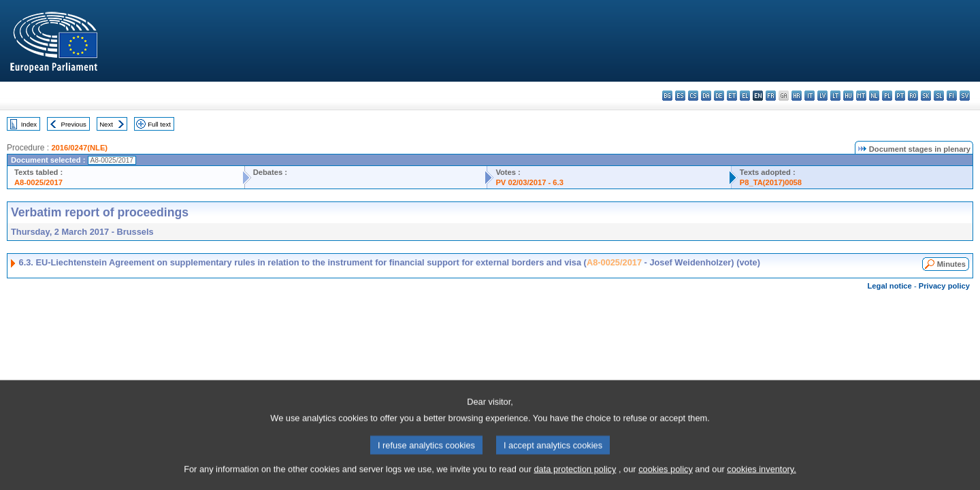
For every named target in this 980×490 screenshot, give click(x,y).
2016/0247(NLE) (79, 148)
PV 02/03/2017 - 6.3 (529, 182)
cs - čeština (693, 96)
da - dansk (706, 96)
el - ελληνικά (745, 96)
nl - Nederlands (874, 96)
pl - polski (887, 96)
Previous (74, 124)
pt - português (900, 96)
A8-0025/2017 (38, 182)
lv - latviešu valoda (822, 96)
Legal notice (890, 286)
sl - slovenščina (939, 96)
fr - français (771, 96)
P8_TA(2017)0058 (771, 182)
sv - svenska (965, 96)
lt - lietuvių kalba (835, 96)
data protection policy (575, 478)
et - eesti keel (732, 96)
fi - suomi (952, 96)
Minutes (951, 264)
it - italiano (810, 96)
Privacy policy (944, 286)
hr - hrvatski (797, 96)
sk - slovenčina (926, 96)
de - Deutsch (719, 96)
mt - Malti (861, 96)
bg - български (667, 96)
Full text (159, 124)
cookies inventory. (761, 478)
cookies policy (666, 478)
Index (29, 124)
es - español (680, 96)
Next (106, 124)
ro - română (913, 96)
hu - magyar (848, 96)
